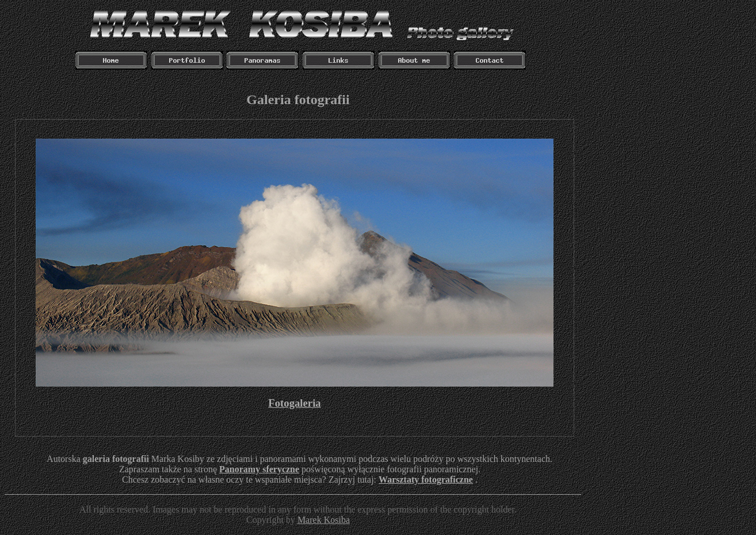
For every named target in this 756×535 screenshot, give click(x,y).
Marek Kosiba (324, 520)
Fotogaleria (294, 403)
